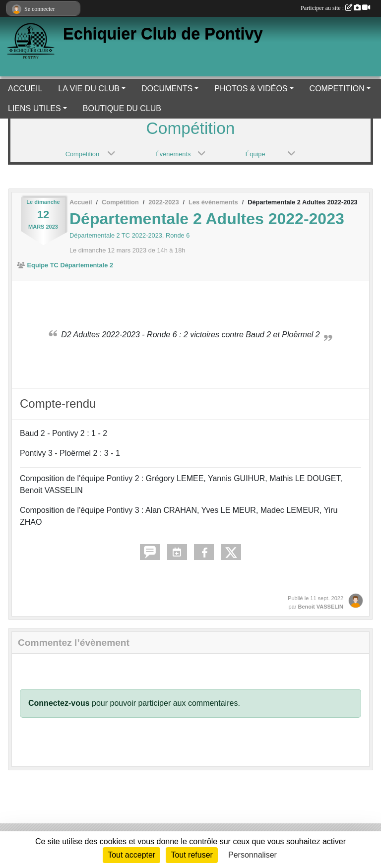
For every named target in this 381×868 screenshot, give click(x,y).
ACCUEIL (25, 89)
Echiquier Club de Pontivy (163, 34)
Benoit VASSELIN (321, 607)
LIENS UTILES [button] (34, 108)
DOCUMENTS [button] (167, 89)
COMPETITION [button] (337, 89)
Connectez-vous (59, 703)
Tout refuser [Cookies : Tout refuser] (191, 855)
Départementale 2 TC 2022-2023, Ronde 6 (129, 235)
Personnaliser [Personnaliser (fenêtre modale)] (253, 855)
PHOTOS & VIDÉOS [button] (251, 89)
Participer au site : (335, 8)
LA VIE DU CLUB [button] (89, 89)
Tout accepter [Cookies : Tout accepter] (131, 855)
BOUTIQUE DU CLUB (122, 108)
